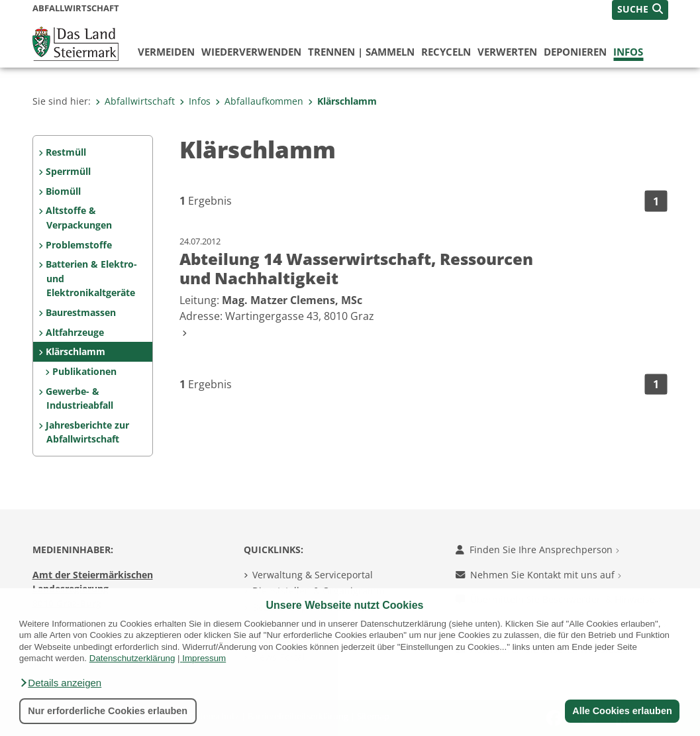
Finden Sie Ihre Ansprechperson (537, 550)
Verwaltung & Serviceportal (313, 575)
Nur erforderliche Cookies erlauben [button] (108, 711)
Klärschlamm (342, 101)
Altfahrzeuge (75, 332)
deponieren (575, 52)
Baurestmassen (81, 312)
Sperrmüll (68, 171)
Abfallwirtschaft (135, 101)
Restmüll (66, 152)
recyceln (446, 52)
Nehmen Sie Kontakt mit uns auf (538, 575)
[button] (60, 683)
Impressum (204, 658)
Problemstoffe (79, 245)
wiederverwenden (251, 52)
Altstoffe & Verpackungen (78, 218)
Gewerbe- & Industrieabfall (79, 398)
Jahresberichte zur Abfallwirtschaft (87, 432)
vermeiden (166, 52)
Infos (628, 52)
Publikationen (84, 371)
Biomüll (63, 191)
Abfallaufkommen (259, 101)
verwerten (507, 52)
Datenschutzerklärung (132, 658)
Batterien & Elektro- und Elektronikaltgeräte (91, 278)
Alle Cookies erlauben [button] (622, 711)
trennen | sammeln (361, 52)
